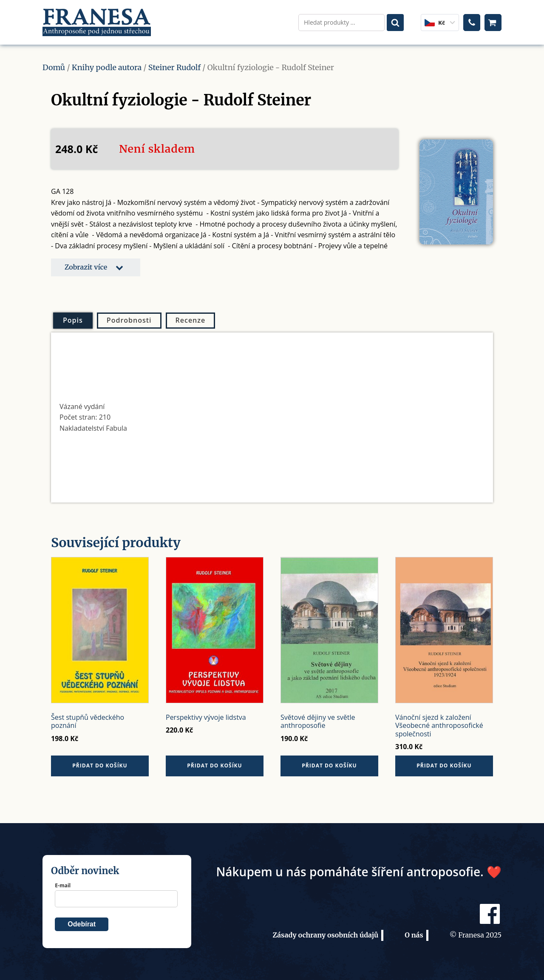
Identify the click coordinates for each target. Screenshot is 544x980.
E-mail (63, 885)
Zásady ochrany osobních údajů (325, 935)
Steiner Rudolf (174, 67)
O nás (414, 935)
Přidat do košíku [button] (100, 766)
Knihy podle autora (107, 67)
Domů (54, 67)
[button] (96, 267)
